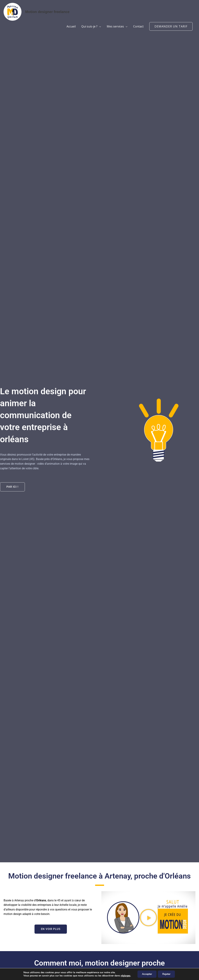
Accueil (71, 26)
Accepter (147, 974)
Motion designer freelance (47, 12)
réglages (126, 976)
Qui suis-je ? (89, 26)
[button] (171, 26)
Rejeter (166, 974)
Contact (138, 26)
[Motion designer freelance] (13, 11)
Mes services (115, 26)
